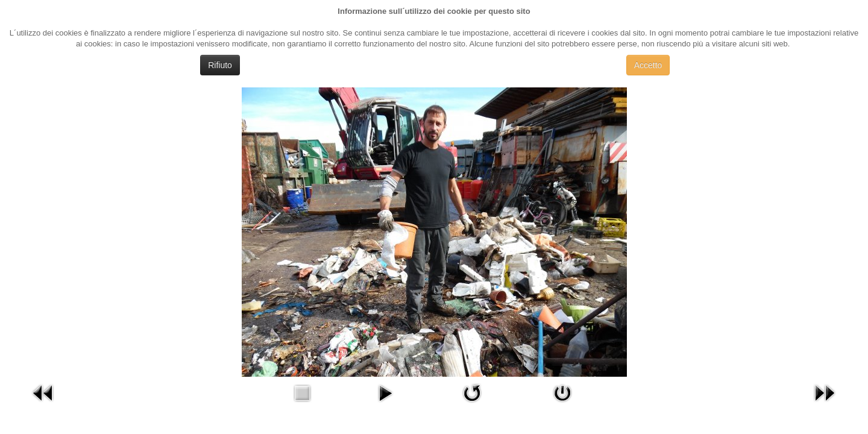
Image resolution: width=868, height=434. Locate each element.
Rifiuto (220, 65)
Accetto (648, 65)
